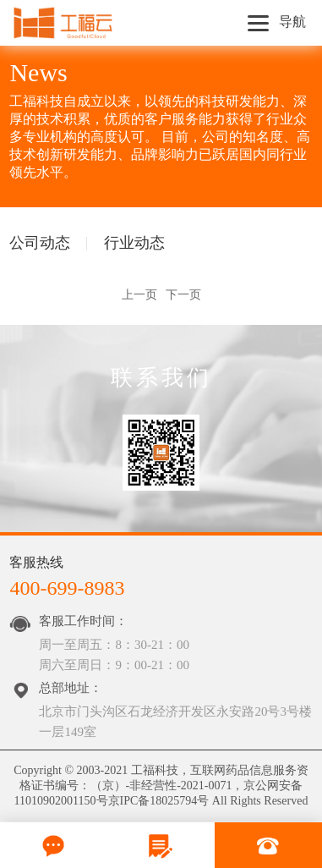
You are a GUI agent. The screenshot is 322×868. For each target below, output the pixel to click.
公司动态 (40, 243)
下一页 (183, 295)
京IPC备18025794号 (159, 801)
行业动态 (134, 243)
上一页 (139, 295)
